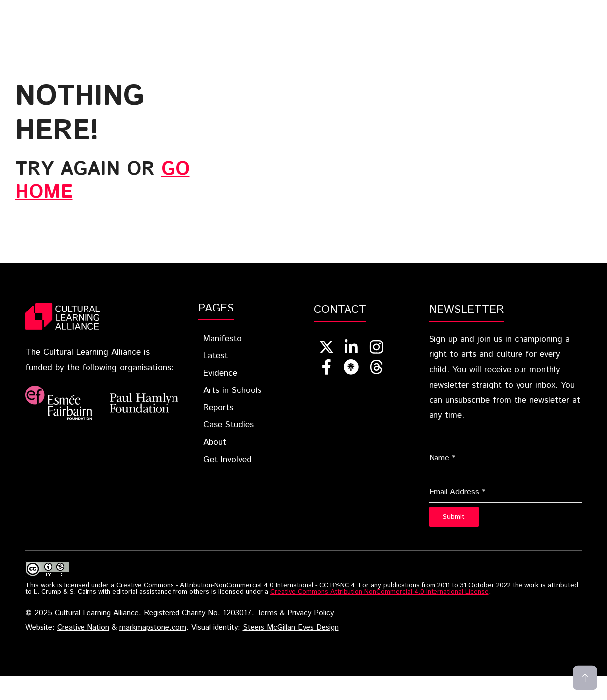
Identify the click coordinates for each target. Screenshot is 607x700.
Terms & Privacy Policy (295, 613)
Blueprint (184, 10)
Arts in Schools (232, 390)
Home (129, 10)
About (131, 25)
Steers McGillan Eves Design (291, 628)
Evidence (301, 10)
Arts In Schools (375, 10)
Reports (448, 10)
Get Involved (198, 25)
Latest (244, 10)
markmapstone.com (153, 628)
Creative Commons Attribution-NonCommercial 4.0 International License (380, 592)
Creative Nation (83, 628)
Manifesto (222, 339)
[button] (253, 25)
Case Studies (513, 10)
